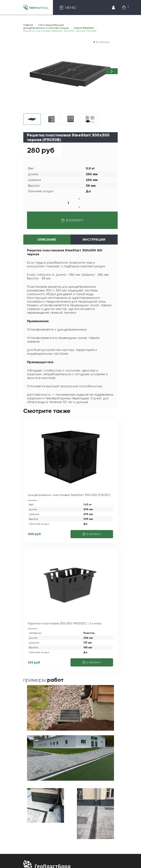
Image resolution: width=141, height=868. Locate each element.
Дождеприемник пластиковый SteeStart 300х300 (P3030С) (69, 495)
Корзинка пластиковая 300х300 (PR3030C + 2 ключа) (65, 623)
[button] (112, 71)
